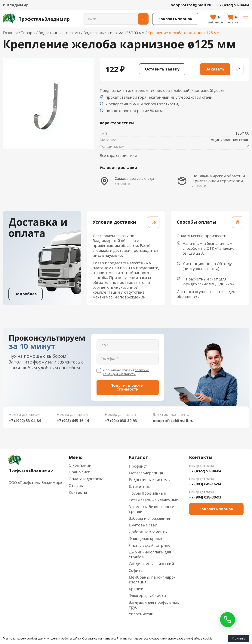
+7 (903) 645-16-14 (73, 421)
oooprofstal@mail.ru (173, 421)
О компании (80, 465)
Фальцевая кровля (146, 539)
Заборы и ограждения (149, 518)
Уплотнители (141, 614)
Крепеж (136, 589)
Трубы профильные (147, 493)
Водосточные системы (150, 480)
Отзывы (76, 485)
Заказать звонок (175, 19)
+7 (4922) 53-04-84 (25, 421)
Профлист (138, 466)
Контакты (78, 492)
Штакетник (139, 486)
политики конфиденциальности (126, 372)
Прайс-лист (79, 472)
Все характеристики (120, 156)
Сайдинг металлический (151, 564)
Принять (239, 639)
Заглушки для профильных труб (154, 605)
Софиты (136, 570)
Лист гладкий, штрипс (149, 545)
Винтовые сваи (143, 525)
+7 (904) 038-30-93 (121, 421)
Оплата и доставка (86, 479)
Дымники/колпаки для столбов (150, 554)
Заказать (215, 69)
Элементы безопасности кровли (152, 509)
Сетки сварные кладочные (153, 500)
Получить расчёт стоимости (128, 387)
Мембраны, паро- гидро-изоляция (152, 580)
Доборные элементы (148, 532)
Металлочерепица (146, 473)
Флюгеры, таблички (147, 596)
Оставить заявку (162, 69)
